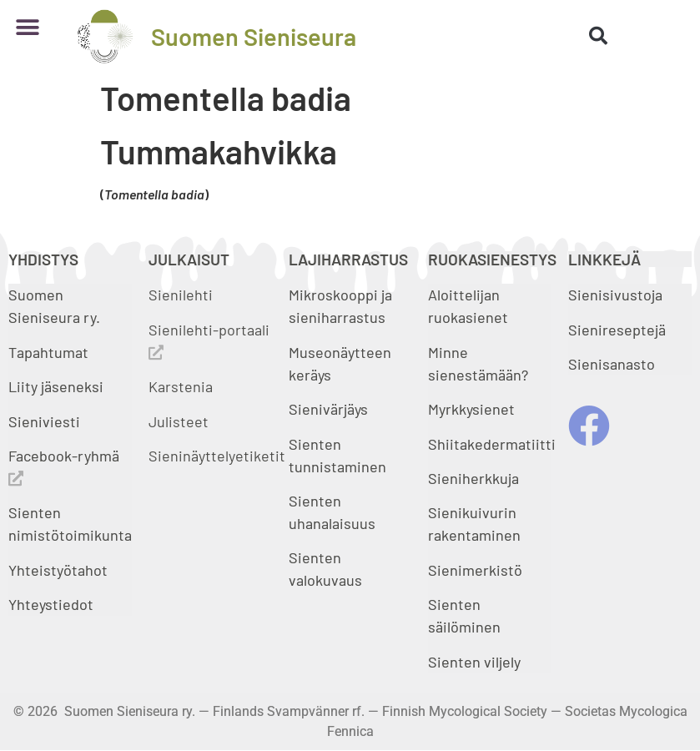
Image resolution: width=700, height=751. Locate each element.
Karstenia (181, 386)
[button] (27, 28)
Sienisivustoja (615, 295)
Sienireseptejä (617, 330)
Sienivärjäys (328, 409)
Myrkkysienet (471, 409)
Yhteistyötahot (58, 570)
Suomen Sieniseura (254, 36)
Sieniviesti (46, 421)
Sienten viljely (474, 662)
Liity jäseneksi (56, 386)
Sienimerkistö (475, 570)
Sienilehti (181, 295)
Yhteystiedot (51, 604)
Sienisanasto (612, 364)
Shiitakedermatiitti (492, 444)
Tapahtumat (48, 352)
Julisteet (179, 421)
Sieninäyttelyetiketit (217, 456)
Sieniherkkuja (473, 478)
